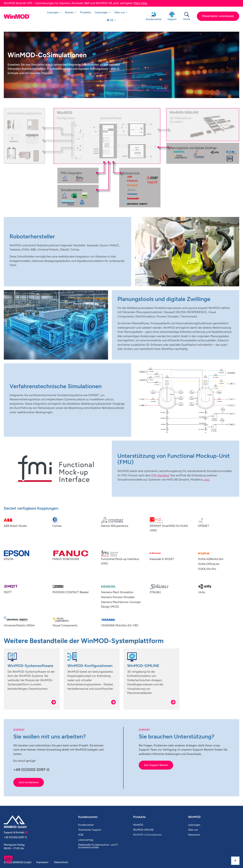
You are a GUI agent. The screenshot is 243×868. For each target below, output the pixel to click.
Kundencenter (154, 19)
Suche (187, 19)
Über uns (193, 830)
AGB (81, 835)
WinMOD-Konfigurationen (90, 666)
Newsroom (194, 835)
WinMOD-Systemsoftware (30, 666)
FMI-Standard (160, 475)
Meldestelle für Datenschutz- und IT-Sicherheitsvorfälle (98, 846)
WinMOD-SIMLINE (143, 666)
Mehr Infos (140, 3)
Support (172, 19)
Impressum (42, 862)
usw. (207, 480)
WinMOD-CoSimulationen (147, 835)
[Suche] (187, 14)
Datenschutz (61, 862)
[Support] (172, 15)
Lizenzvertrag (86, 840)
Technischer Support (90, 830)
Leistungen (194, 825)
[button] (8, 860)
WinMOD (138, 825)
